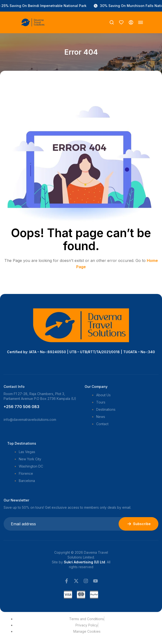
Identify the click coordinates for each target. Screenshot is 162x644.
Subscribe (138, 524)
